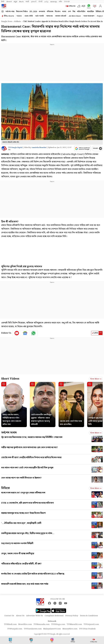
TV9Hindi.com (10, 624)
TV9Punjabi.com (15, 629)
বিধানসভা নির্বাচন (22, 12)
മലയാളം (54, 2)
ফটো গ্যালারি (40, 16)
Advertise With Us (35, 616)
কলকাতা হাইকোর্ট (61, 16)
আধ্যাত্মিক (91, 12)
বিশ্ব (74, 12)
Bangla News (7, 21)
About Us (20, 616)
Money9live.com (70, 629)
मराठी (27, 2)
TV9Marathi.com (74, 624)
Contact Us (9, 616)
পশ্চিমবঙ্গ (50, 12)
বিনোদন (58, 12)
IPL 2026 (33, 12)
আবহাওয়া (50, 16)
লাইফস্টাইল (81, 12)
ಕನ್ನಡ (15, 2)
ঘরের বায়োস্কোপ (89, 16)
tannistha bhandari (39, 148)
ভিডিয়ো (6, 488)
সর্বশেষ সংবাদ (9, 433)
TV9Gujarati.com (91, 624)
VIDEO (19, 16)
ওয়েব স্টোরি (29, 16)
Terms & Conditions (89, 616)
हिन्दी (3, 2)
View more (96, 379)
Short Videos (10, 379)
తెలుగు (21, 2)
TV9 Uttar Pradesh (87, 629)
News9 (9, 2)
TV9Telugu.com (58, 624)
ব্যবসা (64, 12)
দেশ (69, 12)
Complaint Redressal (54, 616)
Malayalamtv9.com (52, 629)
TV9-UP (67, 2)
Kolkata (18, 21)
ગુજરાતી (34, 2)
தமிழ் (46, 2)
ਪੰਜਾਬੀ (40, 2)
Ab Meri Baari (75, 16)
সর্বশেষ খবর (10, 12)
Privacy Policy (72, 616)
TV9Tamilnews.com (33, 629)
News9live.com (25, 624)
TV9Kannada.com (42, 624)
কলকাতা (42, 12)
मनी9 (60, 2)
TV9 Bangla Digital (15, 148)
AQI (83, 6)
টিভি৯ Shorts (9, 16)
